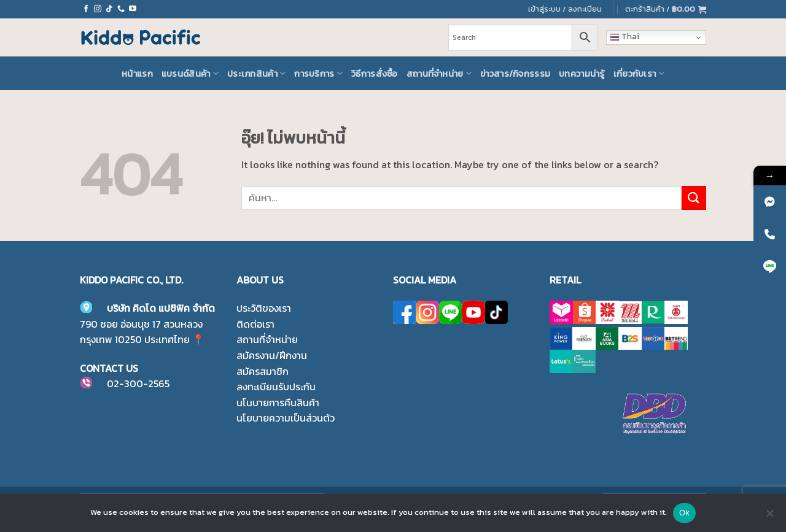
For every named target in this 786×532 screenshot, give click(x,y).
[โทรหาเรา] (121, 9)
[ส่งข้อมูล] (694, 198)
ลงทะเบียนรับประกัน (276, 387)
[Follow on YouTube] (133, 9)
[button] (666, 9)
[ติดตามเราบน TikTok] (109, 9)
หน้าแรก (137, 74)
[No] (769, 517)
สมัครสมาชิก (263, 371)
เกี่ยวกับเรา (639, 74)
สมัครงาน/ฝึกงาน (272, 355)
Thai (625, 37)
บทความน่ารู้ (582, 74)
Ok (684, 513)
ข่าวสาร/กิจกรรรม (515, 74)
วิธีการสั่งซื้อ (375, 74)
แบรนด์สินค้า (190, 74)
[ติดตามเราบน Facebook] (86, 9)
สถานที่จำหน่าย (439, 74)
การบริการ (318, 74)
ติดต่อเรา (255, 324)
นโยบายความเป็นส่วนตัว (286, 418)
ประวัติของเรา (264, 308)
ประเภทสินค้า (256, 74)
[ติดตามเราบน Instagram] (98, 9)
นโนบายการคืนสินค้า (278, 403)
